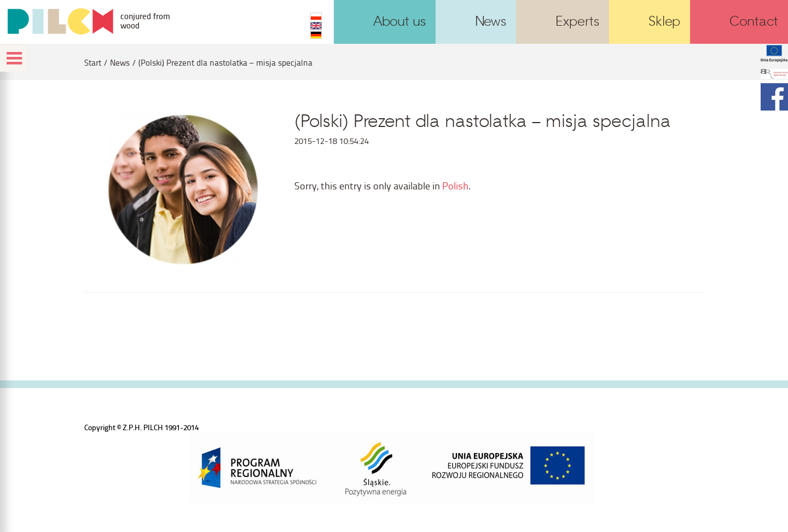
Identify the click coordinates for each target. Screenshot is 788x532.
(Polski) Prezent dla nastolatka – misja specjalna (225, 63)
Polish (455, 185)
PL (316, 16)
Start (93, 63)
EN (316, 26)
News (120, 63)
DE (316, 35)
